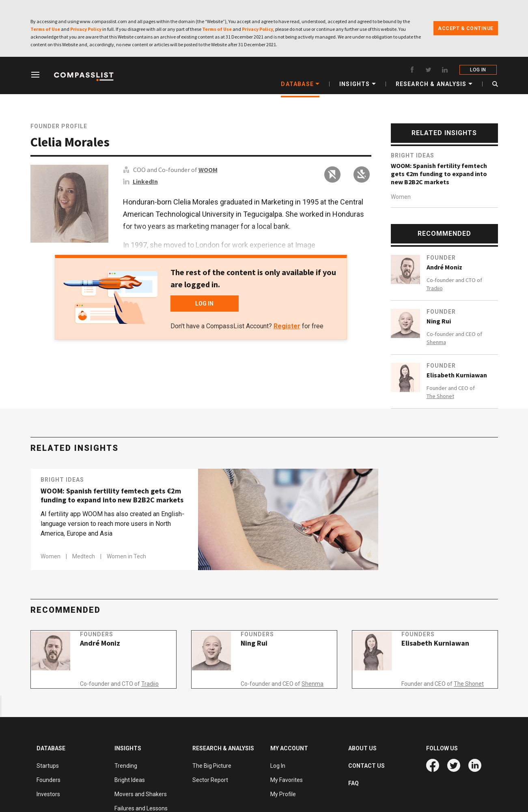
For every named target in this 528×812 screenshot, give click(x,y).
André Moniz (444, 267)
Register (287, 326)
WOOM (208, 170)
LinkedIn (145, 181)
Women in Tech (126, 556)
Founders (106, 643)
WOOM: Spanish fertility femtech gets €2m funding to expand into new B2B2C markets (439, 174)
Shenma (436, 342)
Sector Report (210, 780)
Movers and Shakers (141, 794)
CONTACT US (366, 766)
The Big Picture (212, 766)
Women (401, 197)
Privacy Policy (86, 29)
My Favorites (287, 780)
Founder (441, 258)
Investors (48, 794)
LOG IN (479, 70)
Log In (278, 766)
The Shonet (440, 396)
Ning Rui (439, 321)
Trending (126, 766)
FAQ (353, 783)
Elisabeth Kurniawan (457, 375)
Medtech (84, 556)
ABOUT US (362, 748)
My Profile (283, 794)
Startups (48, 766)
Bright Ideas (413, 155)
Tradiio (435, 288)
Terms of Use (45, 29)
